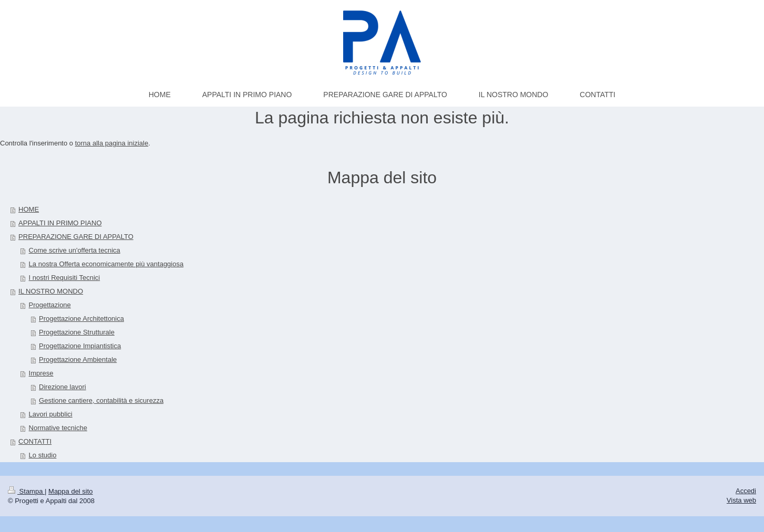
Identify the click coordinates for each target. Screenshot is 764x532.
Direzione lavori (63, 387)
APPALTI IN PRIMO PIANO (60, 223)
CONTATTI (35, 441)
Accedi (746, 491)
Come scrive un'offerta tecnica (75, 250)
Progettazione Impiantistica (80, 346)
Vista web (741, 500)
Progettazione (50, 305)
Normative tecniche (58, 428)
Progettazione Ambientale (78, 359)
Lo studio (43, 455)
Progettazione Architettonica (81, 319)
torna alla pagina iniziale (112, 143)
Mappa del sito (71, 491)
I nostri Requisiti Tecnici (65, 278)
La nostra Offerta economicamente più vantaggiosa (106, 264)
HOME (29, 209)
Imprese (41, 373)
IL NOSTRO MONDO (51, 291)
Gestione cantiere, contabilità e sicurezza (101, 400)
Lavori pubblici (51, 414)
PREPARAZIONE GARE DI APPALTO (76, 237)
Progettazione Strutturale (77, 332)
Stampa (26, 491)
